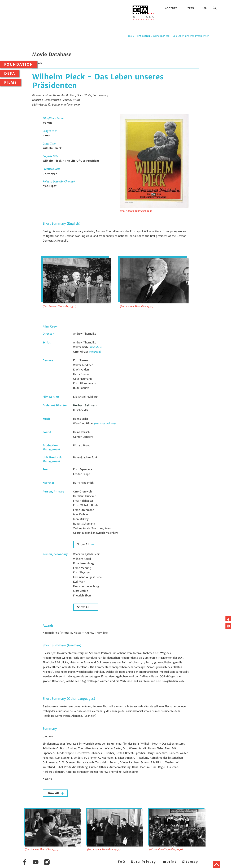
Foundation (19, 64)
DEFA (10, 73)
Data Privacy (143, 862)
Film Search (143, 36)
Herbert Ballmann (85, 405)
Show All (84, 544)
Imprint (169, 862)
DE (205, 8)
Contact (171, 8)
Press (190, 8)
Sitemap (190, 862)
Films (11, 82)
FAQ (122, 862)
